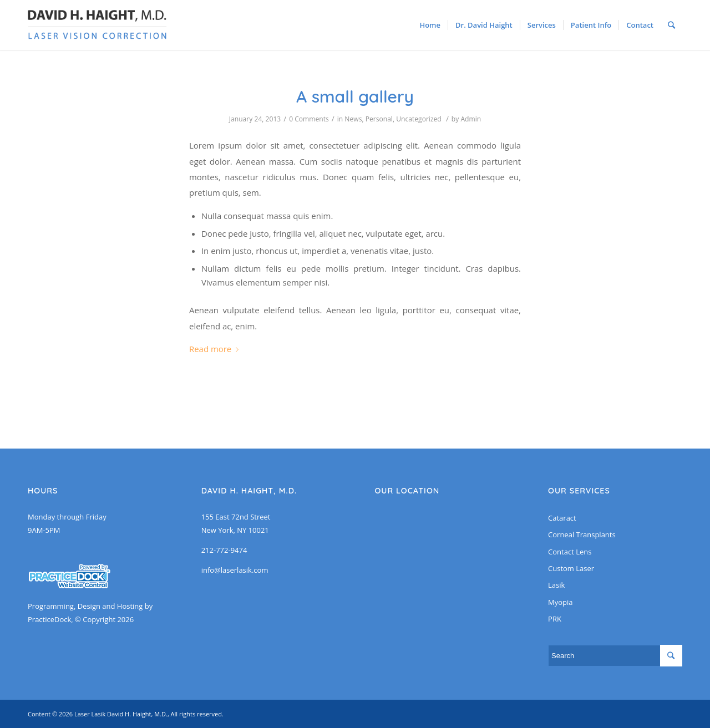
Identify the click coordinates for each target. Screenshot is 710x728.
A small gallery (355, 96)
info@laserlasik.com (235, 570)
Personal (379, 119)
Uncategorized (419, 119)
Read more (216, 349)
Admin (471, 119)
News (353, 119)
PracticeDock (49, 619)
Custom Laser (571, 568)
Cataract (562, 518)
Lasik (556, 585)
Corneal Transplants (582, 534)
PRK (555, 619)
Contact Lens (570, 552)
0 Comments (309, 119)
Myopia (560, 602)
